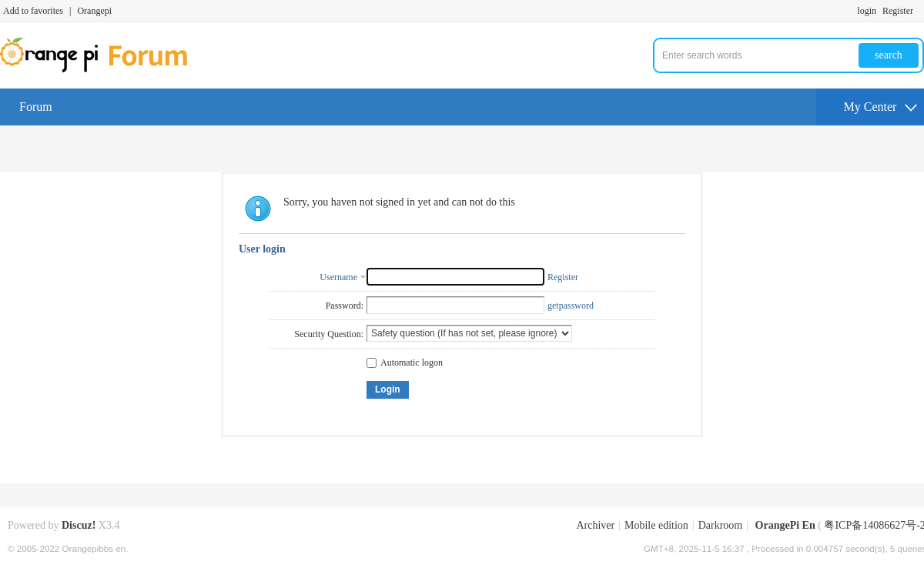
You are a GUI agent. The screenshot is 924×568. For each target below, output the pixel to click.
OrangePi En (785, 525)
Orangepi (94, 11)
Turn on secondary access (920, 11)
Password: (345, 306)
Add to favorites (33, 11)
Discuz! (79, 525)
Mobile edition (656, 525)
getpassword (571, 306)
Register (898, 11)
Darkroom (721, 525)
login (867, 11)
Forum (36, 107)
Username (338, 277)
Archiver (595, 525)
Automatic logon (405, 363)
